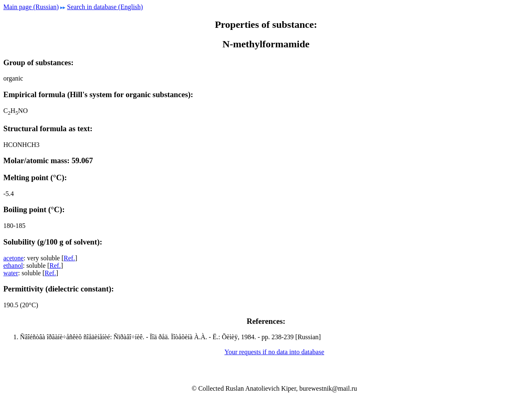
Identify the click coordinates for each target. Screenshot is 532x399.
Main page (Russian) (31, 7)
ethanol (13, 266)
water (11, 273)
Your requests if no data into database (274, 352)
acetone (14, 258)
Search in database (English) (105, 7)
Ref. (69, 258)
